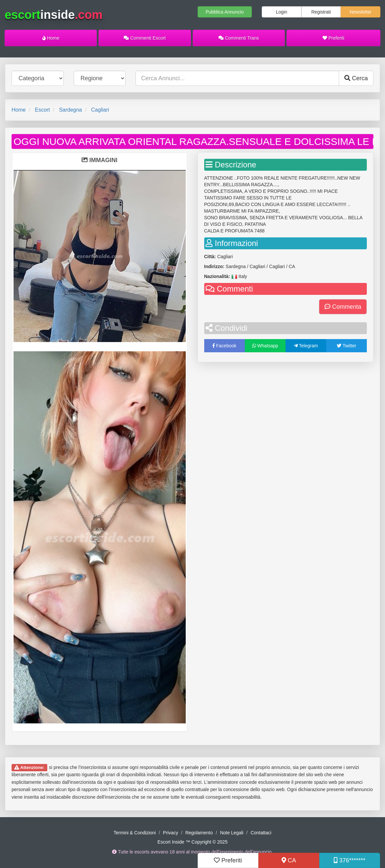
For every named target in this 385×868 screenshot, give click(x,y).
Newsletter (361, 12)
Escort (42, 110)
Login (282, 12)
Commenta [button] (343, 307)
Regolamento (199, 833)
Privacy (171, 833)
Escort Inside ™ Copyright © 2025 (193, 842)
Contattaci (261, 833)
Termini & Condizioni (135, 833)
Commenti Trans (239, 38)
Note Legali (232, 833)
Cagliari (100, 110)
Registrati (321, 12)
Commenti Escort (145, 38)
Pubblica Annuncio (225, 12)
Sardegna (71, 110)
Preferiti (333, 38)
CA (289, 860)
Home (51, 38)
